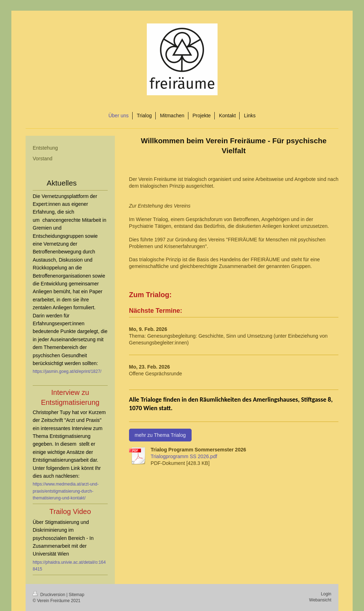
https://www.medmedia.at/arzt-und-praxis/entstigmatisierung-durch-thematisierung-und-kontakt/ (66, 491)
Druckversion (50, 595)
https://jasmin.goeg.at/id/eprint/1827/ (67, 371)
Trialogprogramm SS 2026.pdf (184, 456)
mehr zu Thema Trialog (160, 435)
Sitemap (76, 595)
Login (326, 594)
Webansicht (320, 600)
